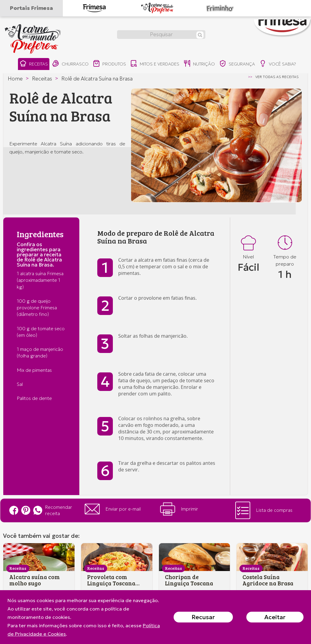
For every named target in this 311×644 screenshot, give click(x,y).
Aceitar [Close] (275, 617)
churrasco (70, 64)
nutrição (200, 64)
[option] (216, 145)
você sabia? (279, 64)
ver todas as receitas (277, 77)
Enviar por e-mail (113, 509)
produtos (109, 64)
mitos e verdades (155, 64)
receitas (33, 64)
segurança (238, 64)
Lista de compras (264, 510)
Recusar (203, 617)
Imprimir (179, 509)
